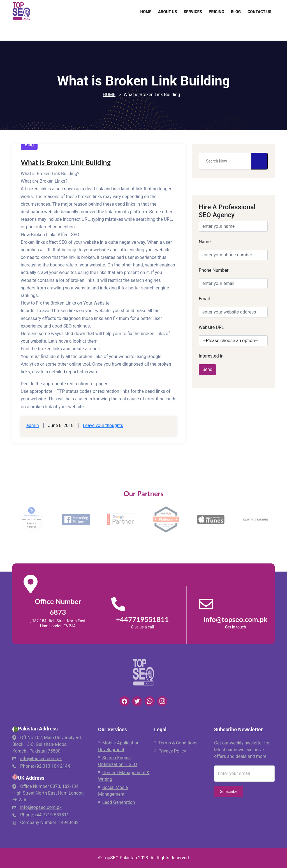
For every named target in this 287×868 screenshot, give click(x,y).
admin (33, 425)
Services (193, 12)
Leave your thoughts (103, 425)
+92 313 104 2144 (52, 766)
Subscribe (229, 792)
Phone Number (214, 270)
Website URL (211, 327)
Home (146, 12)
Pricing (216, 12)
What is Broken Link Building (66, 162)
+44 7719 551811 (51, 815)
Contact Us (259, 12)
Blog (236, 12)
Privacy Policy (172, 751)
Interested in (211, 356)
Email (204, 299)
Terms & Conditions (178, 743)
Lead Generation (119, 802)
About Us (168, 12)
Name (205, 242)
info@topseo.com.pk (41, 759)
